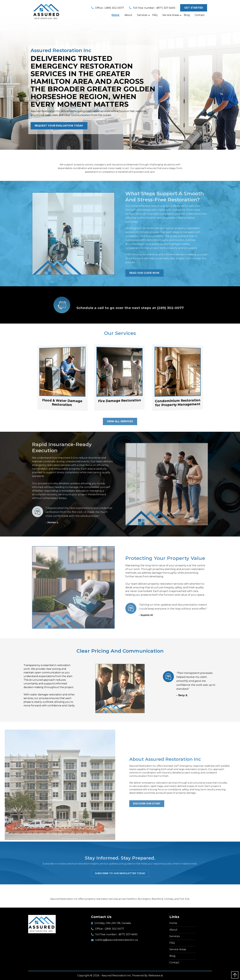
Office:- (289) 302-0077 (108, 8)
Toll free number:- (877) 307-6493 (152, 8)
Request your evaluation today (63, 126)
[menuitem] (116, 15)
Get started (194, 8)
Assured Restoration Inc (116, 975)
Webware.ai (156, 975)
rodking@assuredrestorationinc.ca (116, 940)
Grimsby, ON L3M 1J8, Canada (113, 923)
